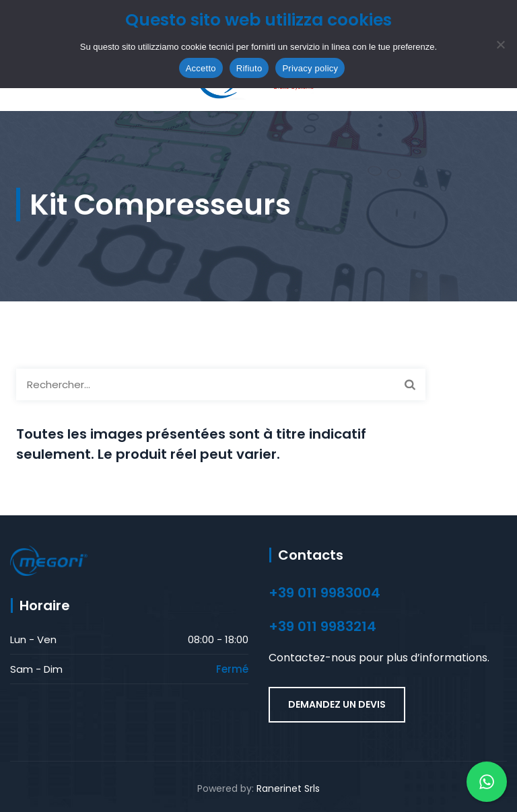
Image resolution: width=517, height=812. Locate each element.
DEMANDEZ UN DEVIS (337, 704)
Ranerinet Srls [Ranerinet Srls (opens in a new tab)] (288, 788)
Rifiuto (249, 68)
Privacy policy (310, 68)
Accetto (201, 68)
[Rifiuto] (500, 44)
